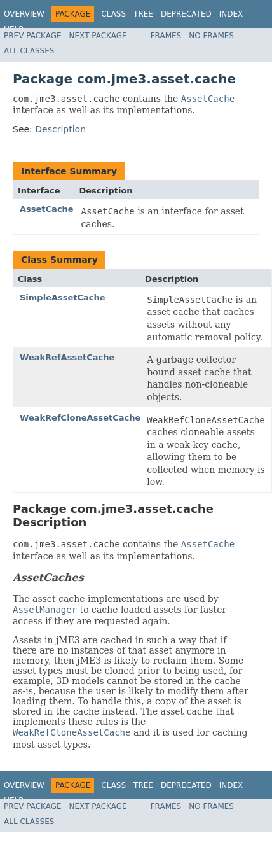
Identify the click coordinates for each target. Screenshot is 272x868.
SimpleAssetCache (63, 297)
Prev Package (33, 36)
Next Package (98, 36)
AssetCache (47, 209)
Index (231, 14)
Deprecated (186, 14)
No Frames (211, 36)
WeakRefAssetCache (67, 357)
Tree (143, 14)
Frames (166, 36)
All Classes (29, 51)
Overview (24, 14)
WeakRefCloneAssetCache (80, 418)
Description (60, 129)
